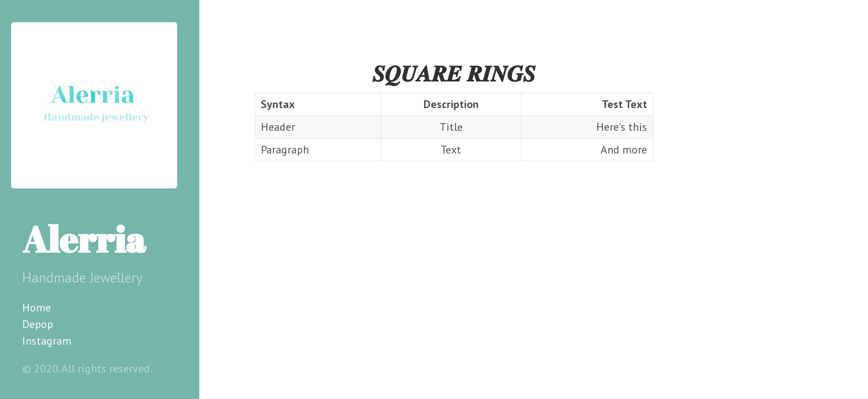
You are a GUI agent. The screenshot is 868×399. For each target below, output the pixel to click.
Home (37, 308)
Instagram (47, 341)
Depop (38, 324)
